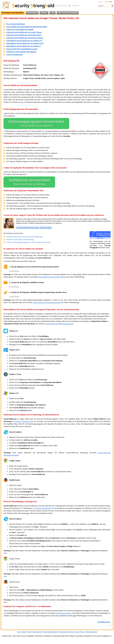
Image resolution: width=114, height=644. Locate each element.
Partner (24, 632)
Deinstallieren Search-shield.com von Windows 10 (24, 41)
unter (22, 102)
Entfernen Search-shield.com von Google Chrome (24, 32)
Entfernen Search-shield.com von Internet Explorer (25, 38)
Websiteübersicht (91, 632)
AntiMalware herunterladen (29, 182)
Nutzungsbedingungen (51, 632)
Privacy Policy (79, 632)
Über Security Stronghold (68, 13)
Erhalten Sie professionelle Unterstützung (21, 52)
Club (52, 13)
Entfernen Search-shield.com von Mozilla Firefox (24, 35)
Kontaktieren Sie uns (66, 632)
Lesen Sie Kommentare (15, 54)
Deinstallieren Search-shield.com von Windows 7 (24, 46)
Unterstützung (37, 632)
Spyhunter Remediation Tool (24, 421)
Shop (29, 632)
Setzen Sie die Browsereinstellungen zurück (22, 49)
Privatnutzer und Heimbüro (13, 13)
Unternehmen (32, 13)
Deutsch (108, 2)
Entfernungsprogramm (63, 613)
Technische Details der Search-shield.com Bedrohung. (24, 237)
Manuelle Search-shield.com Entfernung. (20, 240)
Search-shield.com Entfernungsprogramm (52, 277)
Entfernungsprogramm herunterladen (36, 124)
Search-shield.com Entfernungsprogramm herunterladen (27, 27)
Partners (44, 13)
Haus (19, 632)
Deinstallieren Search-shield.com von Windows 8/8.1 (25, 43)
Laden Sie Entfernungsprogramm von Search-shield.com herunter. (28, 242)
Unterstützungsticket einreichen (34, 227)
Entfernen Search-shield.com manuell (20, 29)
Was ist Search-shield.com (16, 24)
